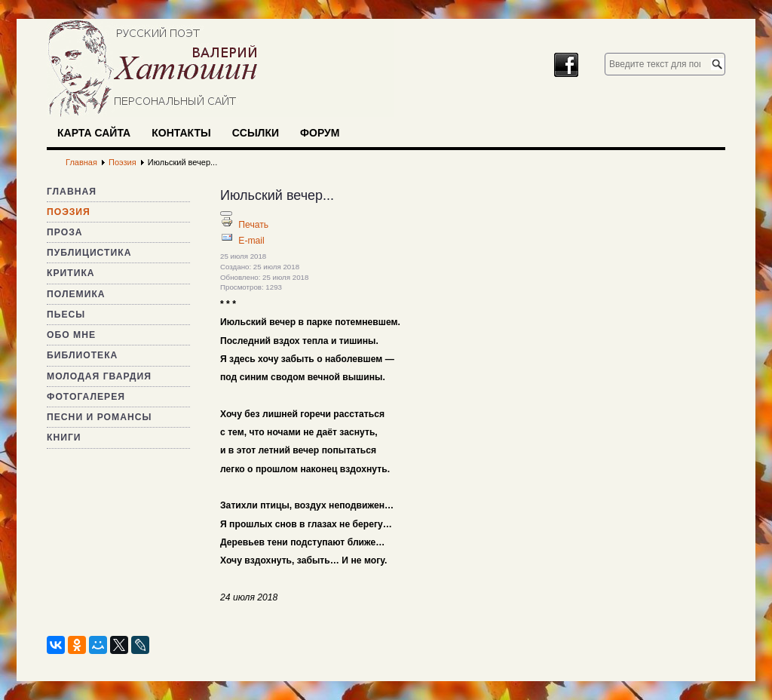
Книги (64, 437)
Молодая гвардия (99, 376)
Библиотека (82, 355)
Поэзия (69, 212)
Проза (65, 232)
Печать (253, 225)
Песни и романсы (99, 417)
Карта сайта (94, 133)
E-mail (251, 241)
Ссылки (256, 133)
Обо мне (71, 335)
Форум (320, 133)
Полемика (76, 294)
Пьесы (66, 315)
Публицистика (89, 253)
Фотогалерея (86, 397)
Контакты (181, 133)
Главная (72, 192)
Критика (71, 273)
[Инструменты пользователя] (226, 213)
